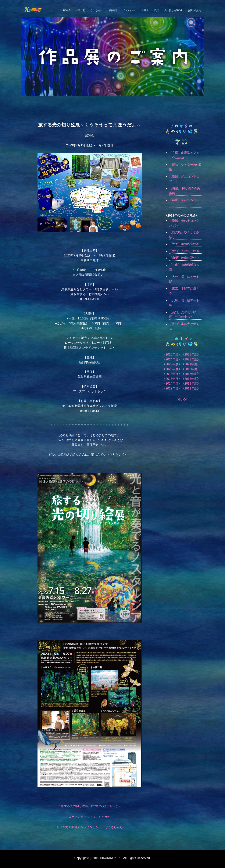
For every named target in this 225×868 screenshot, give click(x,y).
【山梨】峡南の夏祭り (184, 258)
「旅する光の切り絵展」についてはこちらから (90, 806)
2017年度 (191, 374)
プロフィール (129, 10)
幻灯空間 (112, 10)
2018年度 (172, 374)
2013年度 (191, 384)
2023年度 (191, 359)
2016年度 (172, 379)
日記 (156, 10)
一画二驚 (80, 10)
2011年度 (191, 388)
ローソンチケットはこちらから (90, 817)
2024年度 (172, 359)
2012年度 (172, 388)
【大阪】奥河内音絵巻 (184, 244)
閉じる (181, 399)
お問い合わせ (195, 10)
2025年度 (191, 354)
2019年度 (191, 369)
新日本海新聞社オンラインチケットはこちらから (90, 827)
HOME (67, 10)
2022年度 (172, 364)
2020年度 (172, 369)
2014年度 (172, 384)
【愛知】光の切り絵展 (184, 251)
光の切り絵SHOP (173, 10)
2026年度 (172, 354)
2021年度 (191, 364)
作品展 (145, 10)
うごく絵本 (96, 10)
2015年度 (191, 379)
